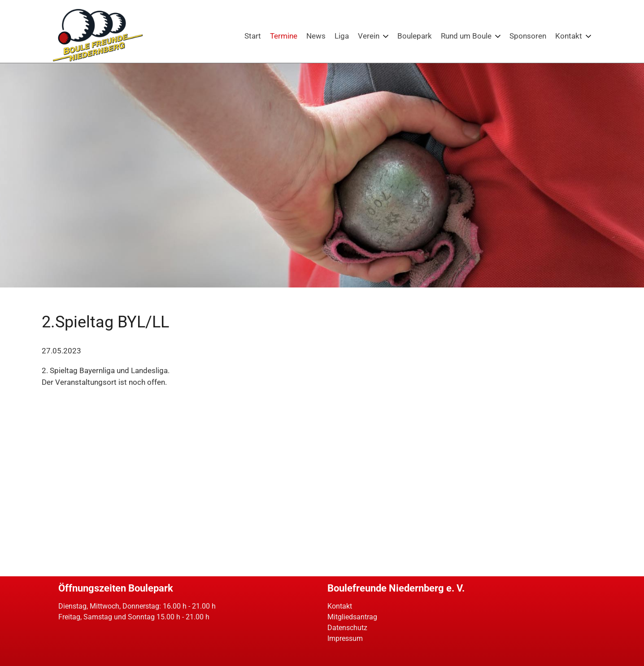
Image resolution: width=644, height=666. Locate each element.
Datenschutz (347, 628)
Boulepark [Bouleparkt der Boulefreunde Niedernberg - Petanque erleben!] (415, 36)
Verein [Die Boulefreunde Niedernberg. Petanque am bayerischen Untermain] (369, 36)
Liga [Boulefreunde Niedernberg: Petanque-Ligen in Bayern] (342, 36)
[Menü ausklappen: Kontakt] (588, 36)
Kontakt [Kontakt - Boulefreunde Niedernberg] (569, 36)
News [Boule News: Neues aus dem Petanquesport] (316, 36)
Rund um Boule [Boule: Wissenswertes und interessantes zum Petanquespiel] (466, 36)
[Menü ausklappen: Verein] (386, 36)
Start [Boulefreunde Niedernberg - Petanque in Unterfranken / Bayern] (253, 36)
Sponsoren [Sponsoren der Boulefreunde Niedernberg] (528, 36)
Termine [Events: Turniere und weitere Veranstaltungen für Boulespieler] (284, 36)
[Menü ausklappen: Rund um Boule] (498, 36)
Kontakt (340, 606)
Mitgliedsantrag (352, 617)
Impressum (345, 638)
